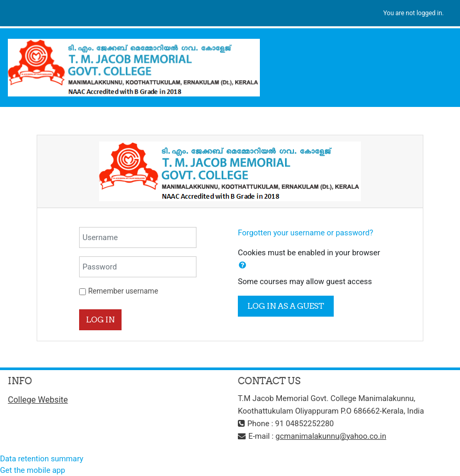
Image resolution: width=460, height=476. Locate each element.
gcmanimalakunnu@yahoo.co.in (331, 436)
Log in (100, 320)
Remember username (123, 291)
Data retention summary (42, 459)
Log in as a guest (286, 306)
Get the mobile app (32, 470)
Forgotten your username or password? (305, 233)
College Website (38, 400)
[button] (243, 265)
